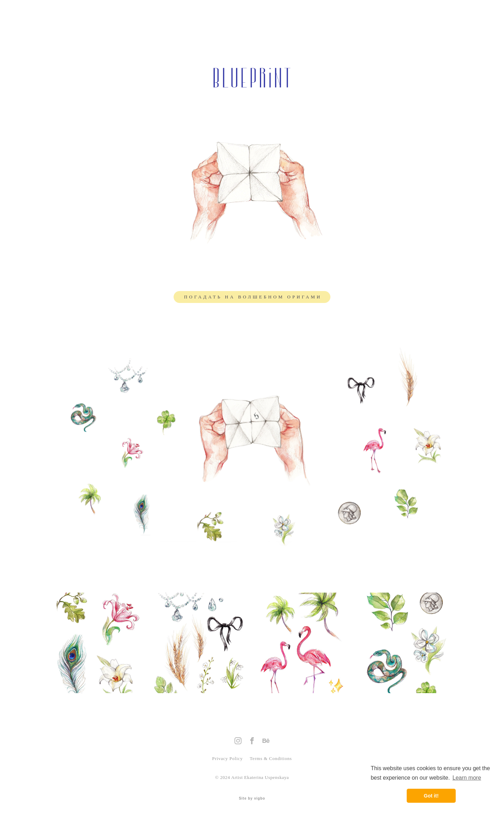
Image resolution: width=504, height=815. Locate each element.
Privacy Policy (227, 758)
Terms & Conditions (270, 758)
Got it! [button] (431, 796)
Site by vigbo (252, 799)
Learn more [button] (467, 778)
